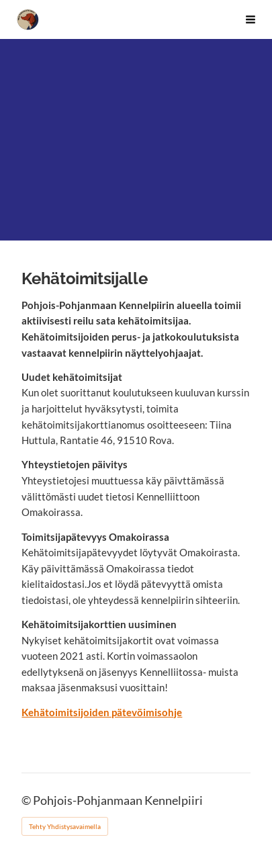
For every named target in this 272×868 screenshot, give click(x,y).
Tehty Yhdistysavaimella (65, 826)
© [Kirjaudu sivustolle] (27, 800)
